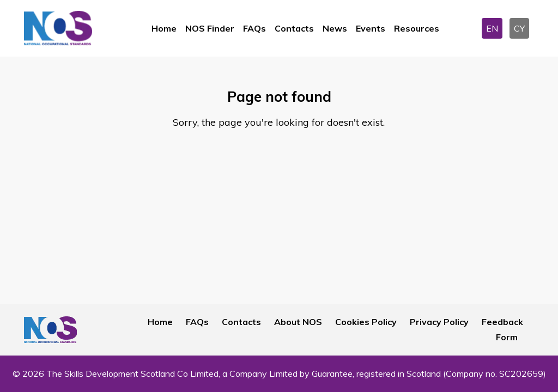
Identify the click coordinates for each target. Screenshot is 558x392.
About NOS (298, 322)
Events (371, 28)
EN (492, 28)
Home (164, 28)
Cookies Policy (366, 322)
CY (519, 28)
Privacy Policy (439, 322)
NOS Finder (210, 28)
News (335, 28)
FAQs (254, 28)
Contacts (294, 28)
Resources (417, 28)
